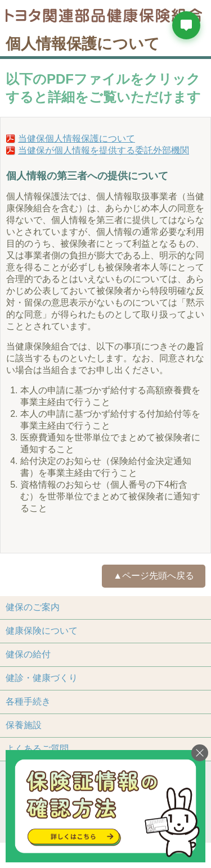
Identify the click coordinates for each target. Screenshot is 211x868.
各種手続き (28, 701)
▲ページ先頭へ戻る (154, 576)
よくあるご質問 (37, 749)
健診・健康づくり (42, 678)
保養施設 (24, 725)
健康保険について (42, 631)
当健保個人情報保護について (77, 138)
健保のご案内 (33, 607)
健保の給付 (28, 654)
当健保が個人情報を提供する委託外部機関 (104, 150)
